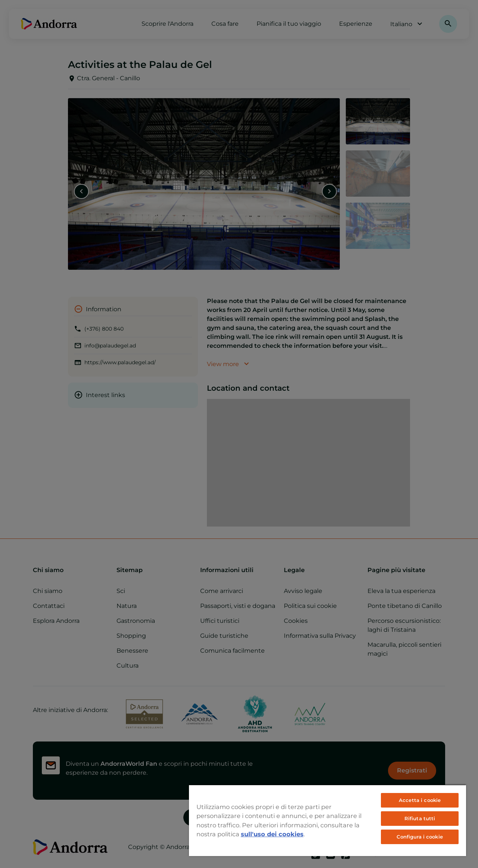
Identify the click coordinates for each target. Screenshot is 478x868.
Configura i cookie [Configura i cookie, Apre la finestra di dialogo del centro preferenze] (420, 837)
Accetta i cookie (420, 800)
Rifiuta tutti (420, 818)
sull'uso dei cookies (272, 834)
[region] (328, 820)
